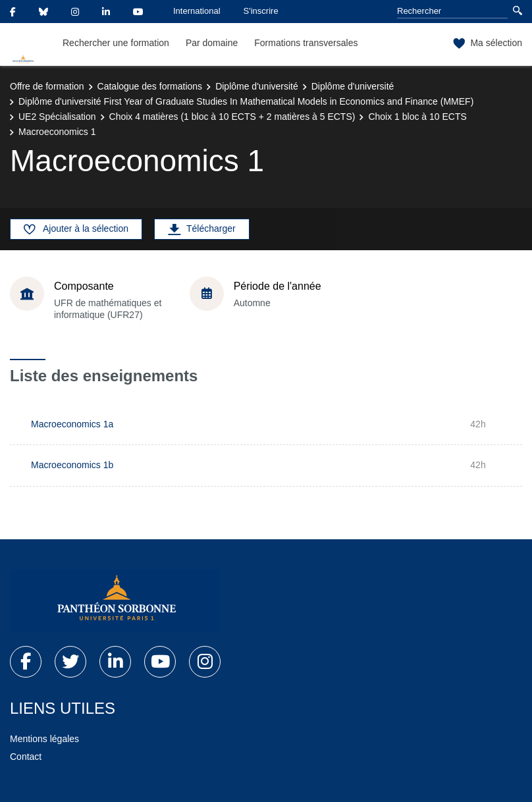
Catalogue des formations (150, 86)
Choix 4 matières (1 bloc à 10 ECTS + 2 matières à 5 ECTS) (232, 117)
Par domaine (212, 43)
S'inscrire (261, 11)
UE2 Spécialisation (57, 117)
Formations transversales (306, 43)
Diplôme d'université (257, 86)
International (197, 11)
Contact (26, 757)
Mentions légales (44, 739)
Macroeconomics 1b (72, 465)
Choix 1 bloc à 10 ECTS (417, 117)
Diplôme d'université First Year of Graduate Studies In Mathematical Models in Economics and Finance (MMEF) (246, 101)
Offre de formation (47, 86)
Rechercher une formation (116, 43)
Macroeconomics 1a (72, 424)
